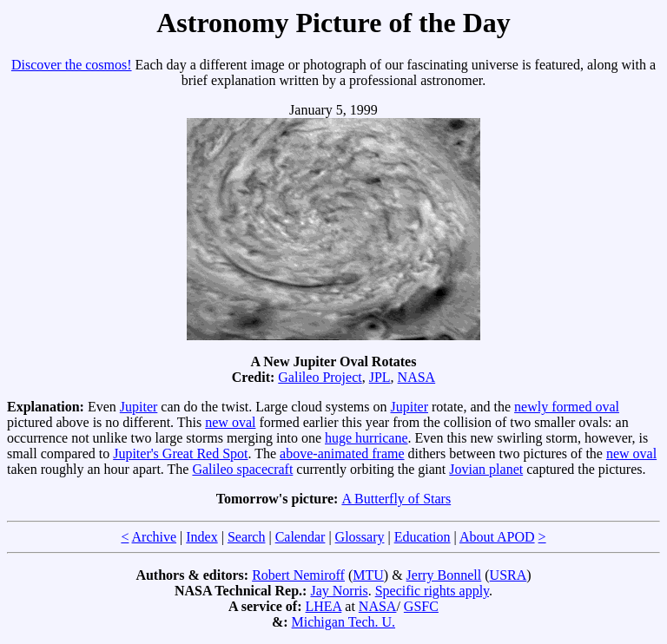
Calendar (300, 537)
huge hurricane (367, 438)
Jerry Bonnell (444, 575)
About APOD (497, 537)
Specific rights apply (432, 591)
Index (201, 537)
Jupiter (139, 407)
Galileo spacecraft (242, 469)
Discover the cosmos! (72, 65)
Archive (155, 537)
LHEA (324, 606)
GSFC (421, 606)
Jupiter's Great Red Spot (180, 453)
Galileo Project (320, 377)
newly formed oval (567, 407)
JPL (380, 377)
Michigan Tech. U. (343, 622)
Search (247, 537)
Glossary (360, 537)
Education (423, 537)
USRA (509, 575)
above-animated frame (342, 453)
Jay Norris (339, 591)
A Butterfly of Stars (396, 499)
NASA (417, 377)
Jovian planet (486, 469)
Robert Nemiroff (298, 575)
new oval (230, 422)
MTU (368, 575)
